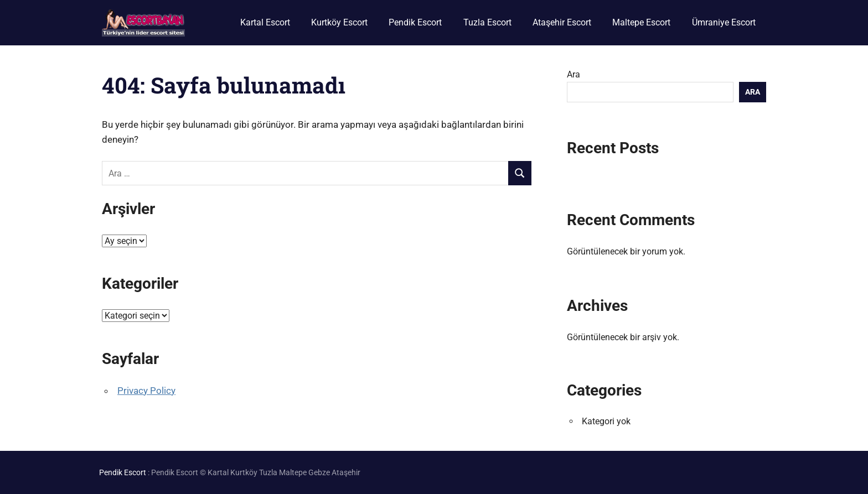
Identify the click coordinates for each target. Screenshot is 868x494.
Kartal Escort (265, 22)
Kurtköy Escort (339, 22)
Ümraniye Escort (724, 22)
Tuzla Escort (487, 22)
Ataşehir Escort (562, 22)
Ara (573, 74)
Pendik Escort (415, 22)
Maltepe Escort (641, 22)
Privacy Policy (146, 391)
